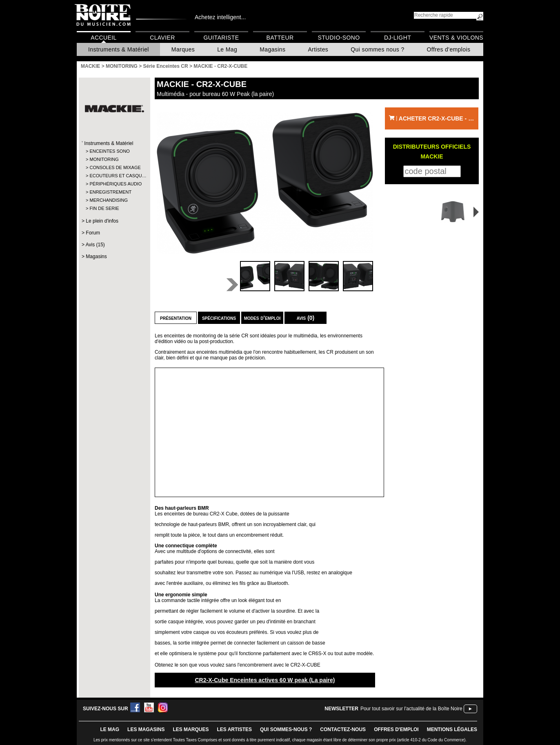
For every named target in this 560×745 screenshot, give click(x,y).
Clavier (162, 38)
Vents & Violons (456, 38)
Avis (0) (306, 318)
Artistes (318, 49)
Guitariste (221, 38)
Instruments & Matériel (119, 49)
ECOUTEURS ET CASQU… (114, 176)
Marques (183, 49)
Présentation (176, 318)
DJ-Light (398, 38)
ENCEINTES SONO (109, 151)
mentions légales (452, 729)
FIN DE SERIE (104, 208)
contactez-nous (343, 729)
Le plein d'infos (102, 221)
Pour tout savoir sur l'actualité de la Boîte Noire (411, 709)
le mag (110, 729)
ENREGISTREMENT (110, 192)
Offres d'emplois (449, 49)
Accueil (103, 38)
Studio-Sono (339, 38)
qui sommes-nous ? (286, 729)
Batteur (280, 38)
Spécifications (219, 318)
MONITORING (104, 159)
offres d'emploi (396, 729)
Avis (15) (95, 245)
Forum (93, 233)
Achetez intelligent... (220, 17)
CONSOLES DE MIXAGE (114, 167)
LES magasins (146, 729)
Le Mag (227, 49)
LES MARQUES (191, 729)
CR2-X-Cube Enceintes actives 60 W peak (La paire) (265, 680)
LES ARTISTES (234, 729)
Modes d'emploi (262, 318)
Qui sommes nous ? (377, 49)
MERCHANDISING (109, 200)
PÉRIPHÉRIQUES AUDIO (114, 184)
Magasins (272, 49)
